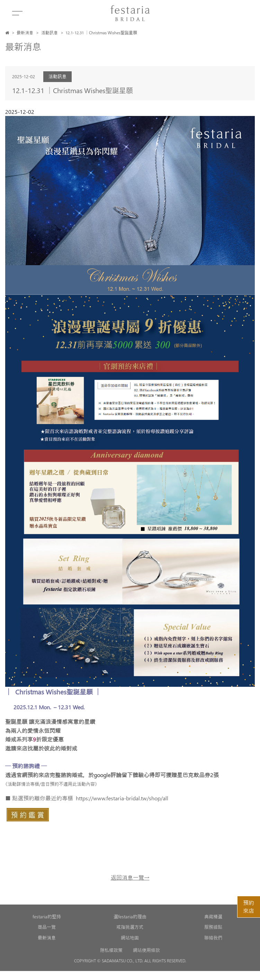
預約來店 (249, 906)
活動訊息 (50, 33)
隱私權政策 (111, 950)
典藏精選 (213, 916)
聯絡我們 (213, 938)
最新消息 (25, 33)
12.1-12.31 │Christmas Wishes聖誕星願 (101, 33)
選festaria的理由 (130, 916)
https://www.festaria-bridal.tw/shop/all (122, 798)
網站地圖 (130, 938)
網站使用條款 (146, 950)
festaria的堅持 (47, 916)
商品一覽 (47, 927)
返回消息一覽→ (130, 877)
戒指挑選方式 (130, 927)
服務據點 (213, 927)
